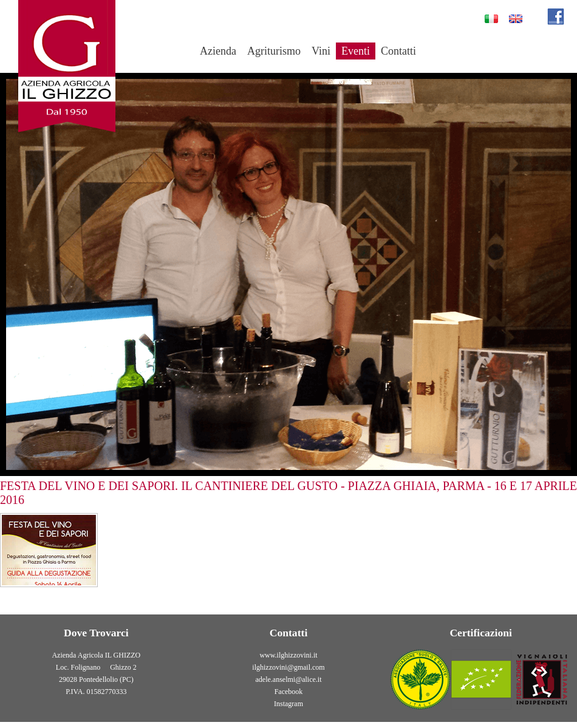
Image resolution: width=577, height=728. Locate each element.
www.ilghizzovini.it (288, 655)
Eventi (356, 51)
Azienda (218, 51)
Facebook (289, 692)
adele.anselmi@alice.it (289, 679)
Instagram (288, 704)
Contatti (398, 51)
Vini (321, 51)
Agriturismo (274, 51)
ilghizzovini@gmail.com (288, 667)
